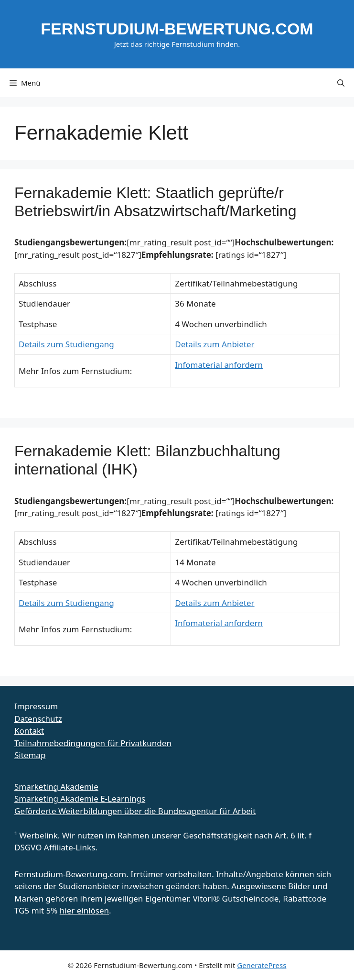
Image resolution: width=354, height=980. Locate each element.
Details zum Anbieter (215, 344)
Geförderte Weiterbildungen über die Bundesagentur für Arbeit (135, 811)
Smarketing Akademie (56, 787)
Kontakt (29, 731)
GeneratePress (262, 965)
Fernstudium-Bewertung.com (177, 29)
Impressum (36, 706)
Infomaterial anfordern (219, 365)
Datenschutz (38, 719)
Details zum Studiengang (66, 344)
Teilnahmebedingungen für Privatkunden (93, 743)
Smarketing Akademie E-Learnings (80, 798)
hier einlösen (84, 910)
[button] (341, 83)
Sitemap (30, 755)
